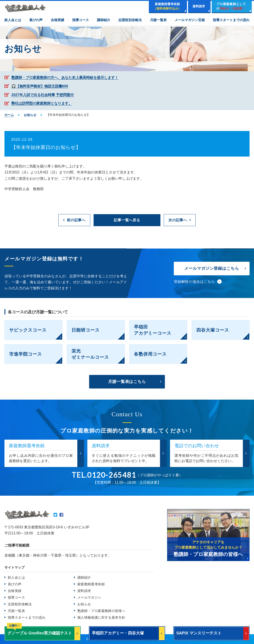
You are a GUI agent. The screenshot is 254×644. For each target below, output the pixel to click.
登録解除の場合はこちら (194, 282)
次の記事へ (178, 220)
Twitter (55, 515)
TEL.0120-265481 (104, 475)
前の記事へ (76, 220)
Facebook (61, 515)
